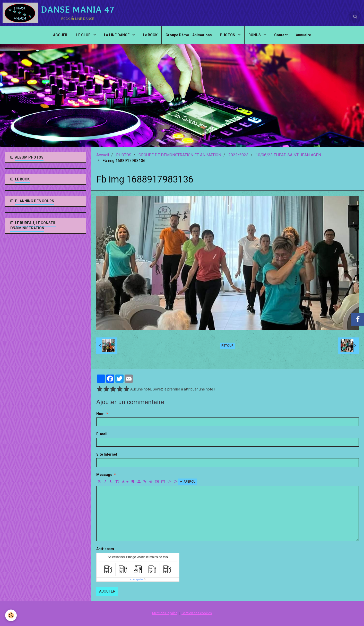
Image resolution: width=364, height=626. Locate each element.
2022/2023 (238, 155)
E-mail (102, 434)
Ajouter (107, 591)
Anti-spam (105, 549)
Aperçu (188, 482)
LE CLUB (84, 35)
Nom (100, 414)
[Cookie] (11, 615)
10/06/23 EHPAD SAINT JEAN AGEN (288, 155)
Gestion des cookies (197, 613)
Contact (281, 35)
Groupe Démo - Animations (189, 35)
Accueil (103, 155)
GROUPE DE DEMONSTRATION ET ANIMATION (180, 155)
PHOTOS (228, 35)
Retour (227, 346)
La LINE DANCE (117, 35)
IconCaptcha (137, 579)
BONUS (255, 35)
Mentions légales (165, 613)
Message (104, 475)
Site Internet (107, 454)
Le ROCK (150, 35)
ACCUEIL (61, 35)
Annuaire (303, 35)
